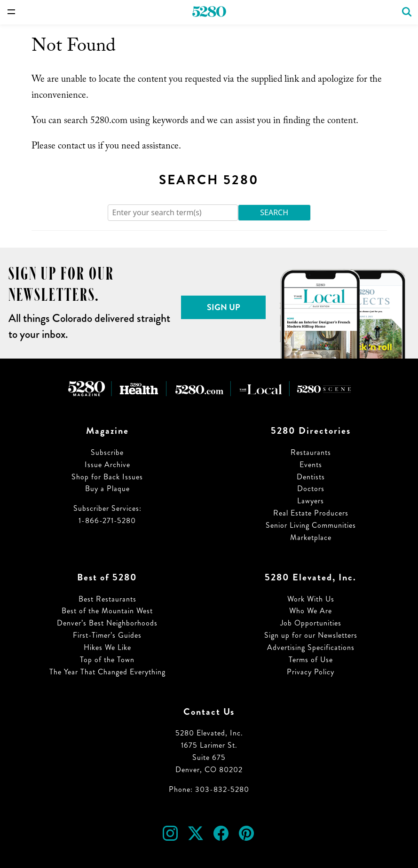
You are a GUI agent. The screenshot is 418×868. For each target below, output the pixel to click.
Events (311, 465)
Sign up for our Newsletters (311, 635)
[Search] (173, 213)
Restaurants (311, 452)
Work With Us (311, 599)
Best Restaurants (107, 599)
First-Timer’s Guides (107, 635)
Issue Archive (107, 465)
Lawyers (311, 501)
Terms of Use (311, 660)
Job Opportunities (311, 623)
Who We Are (311, 611)
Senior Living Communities (311, 525)
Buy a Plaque (107, 489)
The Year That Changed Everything (107, 672)
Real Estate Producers (311, 513)
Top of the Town (107, 660)
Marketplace (311, 537)
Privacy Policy (311, 672)
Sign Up (224, 307)
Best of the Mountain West (107, 611)
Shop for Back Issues (107, 477)
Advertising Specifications (311, 647)
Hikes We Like (107, 647)
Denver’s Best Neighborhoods (107, 623)
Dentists (311, 477)
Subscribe (107, 452)
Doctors (311, 489)
